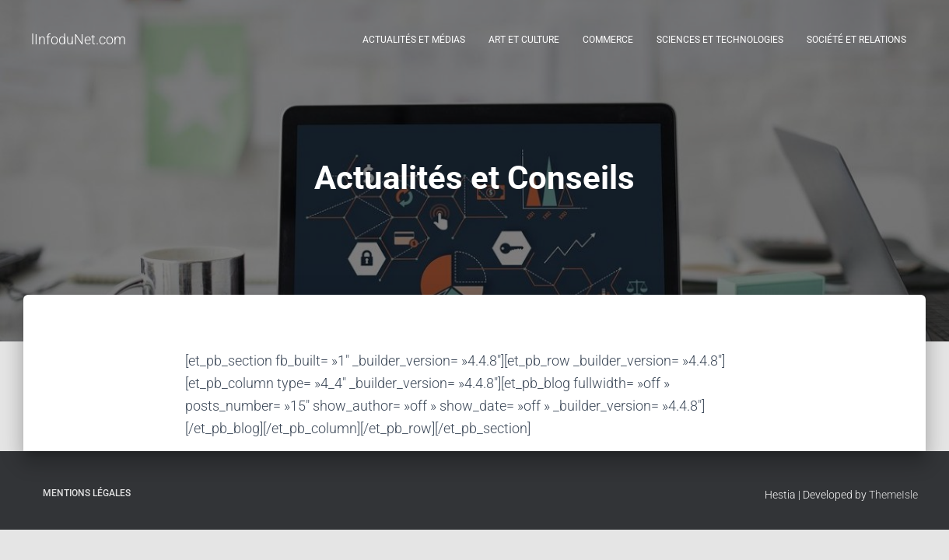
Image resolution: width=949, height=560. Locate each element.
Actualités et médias (414, 40)
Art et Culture (524, 40)
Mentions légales (87, 493)
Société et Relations (856, 40)
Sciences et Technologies (720, 40)
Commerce (608, 40)
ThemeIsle (893, 495)
